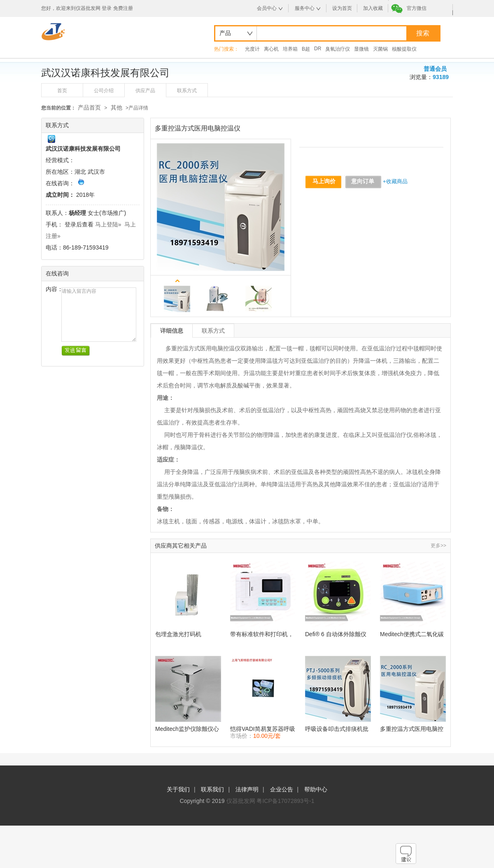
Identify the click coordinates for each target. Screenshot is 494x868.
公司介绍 (104, 91)
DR (318, 49)
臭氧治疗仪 (338, 49)
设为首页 (342, 8)
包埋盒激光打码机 (178, 634)
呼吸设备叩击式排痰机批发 (337, 729)
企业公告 (282, 789)
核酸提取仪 (404, 49)
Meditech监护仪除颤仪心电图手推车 (187, 729)
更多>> (438, 546)
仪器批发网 (241, 801)
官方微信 (417, 8)
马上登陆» (108, 224)
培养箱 (290, 49)
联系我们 (212, 789)
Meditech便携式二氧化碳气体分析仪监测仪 (412, 634)
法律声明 (247, 789)
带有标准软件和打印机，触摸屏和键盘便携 (262, 634)
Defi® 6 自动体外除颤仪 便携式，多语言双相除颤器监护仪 (337, 634)
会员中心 (267, 8)
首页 (62, 91)
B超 (306, 49)
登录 (107, 8)
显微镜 (361, 49)
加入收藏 (373, 8)
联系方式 (187, 91)
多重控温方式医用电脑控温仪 (412, 729)
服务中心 (305, 8)
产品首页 (89, 107)
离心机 (271, 49)
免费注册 (123, 8)
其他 (117, 107)
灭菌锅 (380, 49)
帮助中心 (316, 789)
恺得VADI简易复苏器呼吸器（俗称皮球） (263, 729)
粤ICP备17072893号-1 (285, 801)
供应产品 (145, 91)
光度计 (252, 49)
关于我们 (178, 789)
